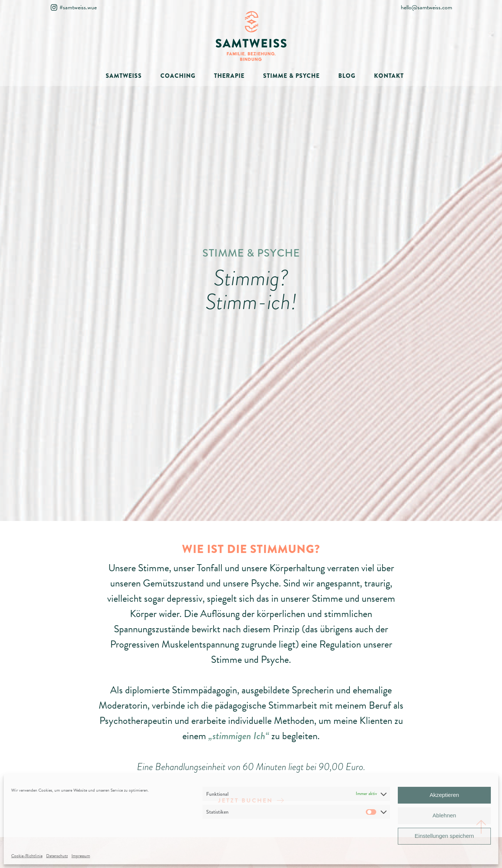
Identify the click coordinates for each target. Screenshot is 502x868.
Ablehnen (444, 815)
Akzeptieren (444, 795)
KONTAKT (389, 76)
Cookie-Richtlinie (27, 856)
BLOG (347, 76)
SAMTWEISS (124, 76)
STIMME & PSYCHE (291, 76)
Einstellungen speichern (444, 836)
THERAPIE (229, 76)
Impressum (81, 856)
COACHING (178, 76)
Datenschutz (57, 856)
